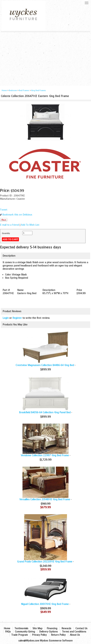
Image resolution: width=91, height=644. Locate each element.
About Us (75, 635)
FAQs (8, 632)
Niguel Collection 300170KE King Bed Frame (45, 604)
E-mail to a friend (9, 225)
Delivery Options (48, 632)
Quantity (6, 233)
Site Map (37, 628)
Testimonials (21, 628)
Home (4, 90)
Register (17, 318)
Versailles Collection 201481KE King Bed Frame (45, 499)
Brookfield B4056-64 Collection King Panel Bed (45, 412)
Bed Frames (24, 90)
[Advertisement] (45, 58)
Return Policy (58, 635)
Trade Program (20, 635)
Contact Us (81, 628)
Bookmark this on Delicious (17, 215)
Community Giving (25, 632)
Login (6, 318)
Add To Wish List (30, 225)
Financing (52, 628)
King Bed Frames (39, 90)
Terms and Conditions (74, 632)
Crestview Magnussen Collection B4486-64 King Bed (45, 365)
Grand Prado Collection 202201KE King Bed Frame (45, 562)
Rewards (66, 628)
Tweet (4, 210)
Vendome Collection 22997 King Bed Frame (45, 455)
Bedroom (13, 90)
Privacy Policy (39, 635)
